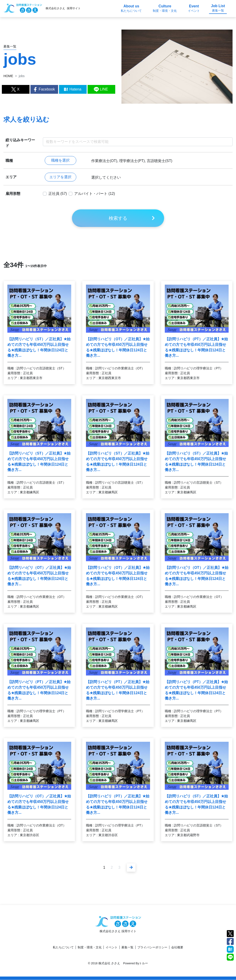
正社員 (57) (58, 194)
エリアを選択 (60, 177)
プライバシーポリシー (152, 948)
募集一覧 (127, 948)
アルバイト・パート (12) (95, 194)
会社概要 (177, 948)
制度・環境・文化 (90, 948)
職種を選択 (60, 161)
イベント (112, 948)
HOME (8, 76)
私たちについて (63, 948)
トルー (143, 963)
